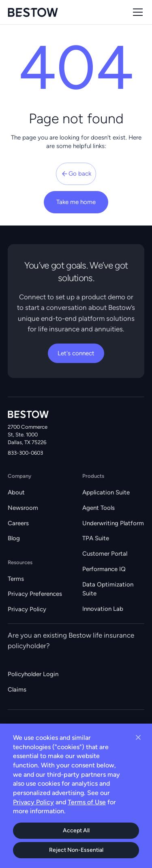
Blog (14, 538)
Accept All (76, 830)
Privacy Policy (27, 609)
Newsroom (23, 508)
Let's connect (76, 353)
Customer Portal (105, 554)
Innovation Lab (103, 609)
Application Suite (106, 492)
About (16, 492)
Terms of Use (87, 802)
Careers (18, 523)
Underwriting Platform (113, 523)
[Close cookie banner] (138, 737)
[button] (136, 12)
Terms (16, 579)
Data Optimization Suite (108, 589)
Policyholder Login (33, 674)
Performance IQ (104, 569)
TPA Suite (96, 538)
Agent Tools (98, 508)
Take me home (76, 202)
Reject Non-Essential (76, 850)
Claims (17, 690)
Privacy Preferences (35, 594)
